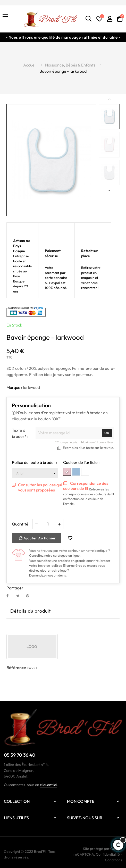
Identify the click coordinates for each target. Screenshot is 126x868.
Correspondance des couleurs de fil (86, 486)
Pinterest (30, 596)
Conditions (114, 860)
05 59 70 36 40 (20, 755)
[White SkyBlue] (76, 472)
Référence (16, 667)
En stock (14, 325)
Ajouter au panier (37, 538)
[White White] (85, 472)
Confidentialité (108, 854)
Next (109, 190)
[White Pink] (67, 472)
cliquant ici (48, 785)
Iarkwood (31, 387)
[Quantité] (48, 524)
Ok (107, 433)
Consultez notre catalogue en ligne (54, 555)
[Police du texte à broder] (35, 473)
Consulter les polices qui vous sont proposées (40, 487)
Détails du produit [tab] (31, 611)
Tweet (20, 596)
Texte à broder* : (20, 433)
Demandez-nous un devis (47, 575)
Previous (109, 99)
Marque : (14, 387)
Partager (10, 596)
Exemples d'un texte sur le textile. (89, 448)
